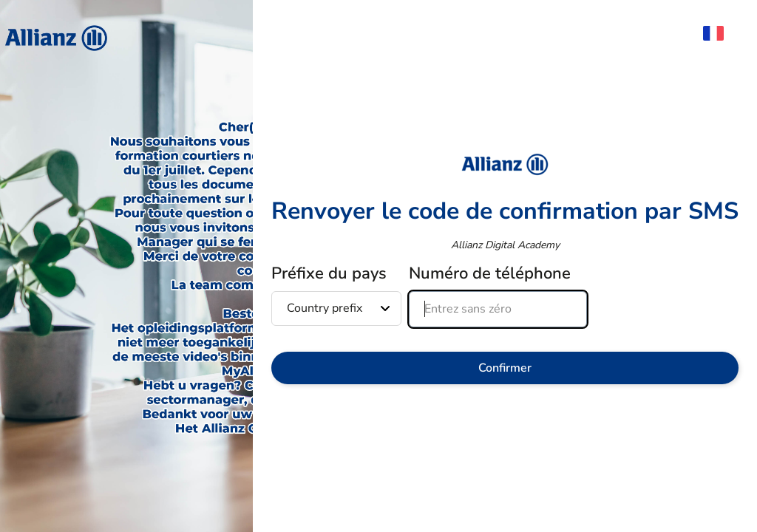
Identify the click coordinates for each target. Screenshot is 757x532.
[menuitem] (721, 33)
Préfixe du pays (329, 273)
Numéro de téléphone (490, 273)
